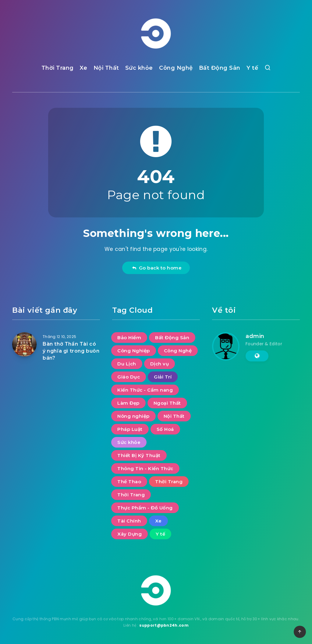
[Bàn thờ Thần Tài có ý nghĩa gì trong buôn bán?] (24, 344)
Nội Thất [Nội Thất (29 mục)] (174, 416)
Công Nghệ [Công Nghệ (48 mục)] (178, 351)
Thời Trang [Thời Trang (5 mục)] (169, 482)
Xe (83, 68)
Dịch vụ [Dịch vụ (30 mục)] (160, 364)
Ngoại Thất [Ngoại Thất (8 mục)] (167, 403)
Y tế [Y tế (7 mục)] (160, 534)
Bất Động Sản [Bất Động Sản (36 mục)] (172, 338)
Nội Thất (106, 68)
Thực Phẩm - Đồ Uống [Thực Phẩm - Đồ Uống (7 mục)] (145, 508)
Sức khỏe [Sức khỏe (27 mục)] (129, 442)
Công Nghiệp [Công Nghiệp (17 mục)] (134, 351)
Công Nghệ (176, 68)
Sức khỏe (139, 68)
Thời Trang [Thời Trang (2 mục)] (131, 495)
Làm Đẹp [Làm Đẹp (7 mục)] (128, 403)
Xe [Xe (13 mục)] (158, 521)
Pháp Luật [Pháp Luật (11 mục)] (130, 429)
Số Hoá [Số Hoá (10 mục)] (165, 429)
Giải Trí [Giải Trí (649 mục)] (163, 377)
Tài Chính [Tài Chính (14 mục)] (129, 521)
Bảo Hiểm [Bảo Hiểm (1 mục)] (129, 338)
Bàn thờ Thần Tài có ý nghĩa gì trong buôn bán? (71, 351)
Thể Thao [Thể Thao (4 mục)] (129, 482)
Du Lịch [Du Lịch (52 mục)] (127, 364)
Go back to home (157, 268)
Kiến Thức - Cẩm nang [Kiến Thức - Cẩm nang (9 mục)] (145, 390)
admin (255, 336)
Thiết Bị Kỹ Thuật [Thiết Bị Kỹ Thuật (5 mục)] (139, 455)
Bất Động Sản (220, 68)
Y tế (252, 68)
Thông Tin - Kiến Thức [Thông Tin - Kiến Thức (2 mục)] (145, 468)
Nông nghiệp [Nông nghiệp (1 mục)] (133, 416)
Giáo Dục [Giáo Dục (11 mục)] (129, 377)
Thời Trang (58, 68)
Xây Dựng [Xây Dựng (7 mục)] (129, 534)
